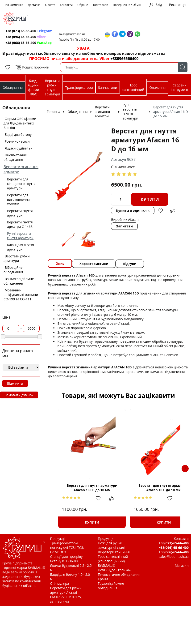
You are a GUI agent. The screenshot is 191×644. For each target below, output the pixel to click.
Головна (53, 112)
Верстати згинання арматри (103, 112)
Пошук (183, 67)
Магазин (182, 565)
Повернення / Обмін (127, 5)
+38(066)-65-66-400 (174, 552)
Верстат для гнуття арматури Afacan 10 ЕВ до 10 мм (87, 488)
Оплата (50, 5)
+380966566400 (125, 59)
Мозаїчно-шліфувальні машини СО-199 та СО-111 (21, 295)
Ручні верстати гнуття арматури (20, 236)
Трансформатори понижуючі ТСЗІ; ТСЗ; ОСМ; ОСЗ (67, 548)
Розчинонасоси (17, 141)
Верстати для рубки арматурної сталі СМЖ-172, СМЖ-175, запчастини (66, 595)
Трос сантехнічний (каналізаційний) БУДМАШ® (113, 561)
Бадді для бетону (18, 134)
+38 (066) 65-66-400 (29, 43)
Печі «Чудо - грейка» (114, 570)
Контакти (66, 5)
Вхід (159, 5)
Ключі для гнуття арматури (21, 247)
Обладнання (13, 87)
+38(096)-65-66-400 (174, 548)
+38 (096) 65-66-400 (26, 37)
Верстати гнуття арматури (20, 213)
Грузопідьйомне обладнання (111, 586)
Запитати (125, 226)
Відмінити (15, 383)
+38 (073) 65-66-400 (29, 31)
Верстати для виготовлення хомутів (18, 199)
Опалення (157, 87)
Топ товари (100, 5)
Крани (103, 579)
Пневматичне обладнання (15, 157)
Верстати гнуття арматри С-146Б (20, 224)
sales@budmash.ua (73, 34)
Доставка (34, 5)
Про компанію (13, 5)
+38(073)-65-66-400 (174, 543)
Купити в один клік (133, 211)
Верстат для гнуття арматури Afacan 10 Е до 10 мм (149, 488)
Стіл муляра (60, 583)
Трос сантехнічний (133, 87)
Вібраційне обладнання (13, 270)
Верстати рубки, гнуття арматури (52, 87)
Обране (83, 5)
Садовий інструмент (180, 87)
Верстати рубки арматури (17, 258)
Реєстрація (178, 5)
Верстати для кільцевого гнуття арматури (21, 184)
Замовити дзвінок (19, 395)
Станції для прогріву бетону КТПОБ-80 (66, 559)
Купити (150, 199)
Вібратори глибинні (114, 552)
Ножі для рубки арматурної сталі (111, 545)
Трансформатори (79, 87)
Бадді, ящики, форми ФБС (34, 87)
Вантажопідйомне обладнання (19, 281)
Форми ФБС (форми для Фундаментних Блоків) (20, 123)
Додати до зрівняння (172, 211)
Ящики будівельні (19, 148)
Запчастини (108, 87)
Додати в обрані (161, 211)
